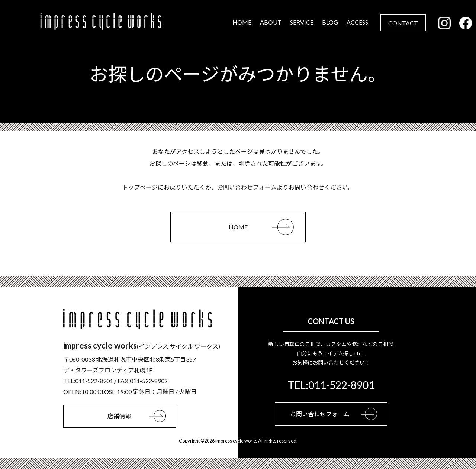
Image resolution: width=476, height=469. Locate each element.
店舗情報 (141, 416)
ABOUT (271, 22)
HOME (242, 22)
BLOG (330, 22)
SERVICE (302, 22)
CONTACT (403, 23)
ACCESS (358, 22)
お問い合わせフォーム (247, 187)
